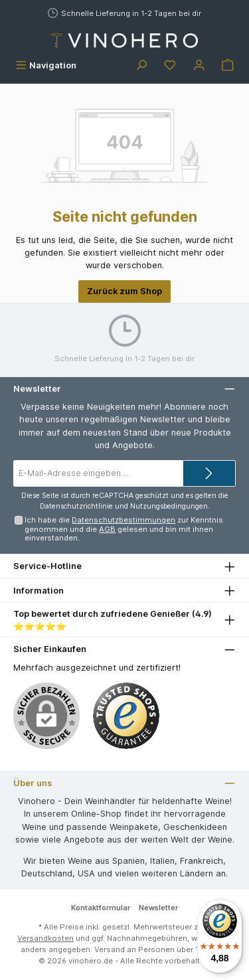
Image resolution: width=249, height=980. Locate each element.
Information (39, 591)
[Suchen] (141, 65)
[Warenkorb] (228, 65)
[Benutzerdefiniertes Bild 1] (126, 716)
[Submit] (209, 473)
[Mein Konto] (199, 65)
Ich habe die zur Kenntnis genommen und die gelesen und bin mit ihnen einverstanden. (124, 529)
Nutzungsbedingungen (169, 506)
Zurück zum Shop (124, 291)
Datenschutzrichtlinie (76, 506)
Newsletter (158, 908)
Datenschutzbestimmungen (124, 520)
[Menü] (46, 65)
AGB (107, 529)
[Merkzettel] (170, 65)
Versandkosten (45, 938)
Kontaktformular (101, 908)
